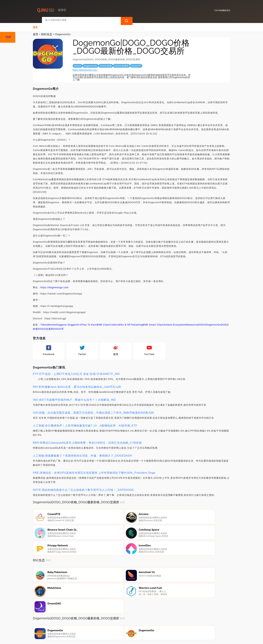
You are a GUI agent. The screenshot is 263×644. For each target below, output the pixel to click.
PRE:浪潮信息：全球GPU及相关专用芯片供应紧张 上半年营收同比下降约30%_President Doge (94, 470)
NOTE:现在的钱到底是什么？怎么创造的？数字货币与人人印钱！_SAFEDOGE (83, 487)
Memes (52, 322)
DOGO (202, 322)
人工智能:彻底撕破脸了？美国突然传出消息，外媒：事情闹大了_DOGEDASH (82, 453)
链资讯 (88, 639)
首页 (35, 24)
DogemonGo (214, 322)
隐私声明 (90, 626)
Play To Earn (89, 322)
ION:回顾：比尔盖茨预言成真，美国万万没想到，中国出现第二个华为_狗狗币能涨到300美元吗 (93, 410)
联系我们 (73, 626)
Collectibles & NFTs (122, 322)
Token (44, 322)
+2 (80, 322)
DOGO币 (59, 326)
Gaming (138, 322)
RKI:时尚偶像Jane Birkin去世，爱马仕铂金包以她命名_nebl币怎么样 (77, 384)
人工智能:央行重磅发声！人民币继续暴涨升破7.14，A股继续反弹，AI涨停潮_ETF (85, 423)
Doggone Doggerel (67, 322)
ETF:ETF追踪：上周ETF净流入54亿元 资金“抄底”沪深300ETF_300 (76, 371)
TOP (8, 37)
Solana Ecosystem (175, 322)
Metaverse (192, 322)
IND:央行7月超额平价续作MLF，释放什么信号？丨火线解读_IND (74, 397)
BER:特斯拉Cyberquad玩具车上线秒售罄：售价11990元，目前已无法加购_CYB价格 (87, 440)
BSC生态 (47, 31)
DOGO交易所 (46, 326)
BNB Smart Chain (153, 322)
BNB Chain (103, 322)
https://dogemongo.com (85, 67)
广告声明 (107, 626)
